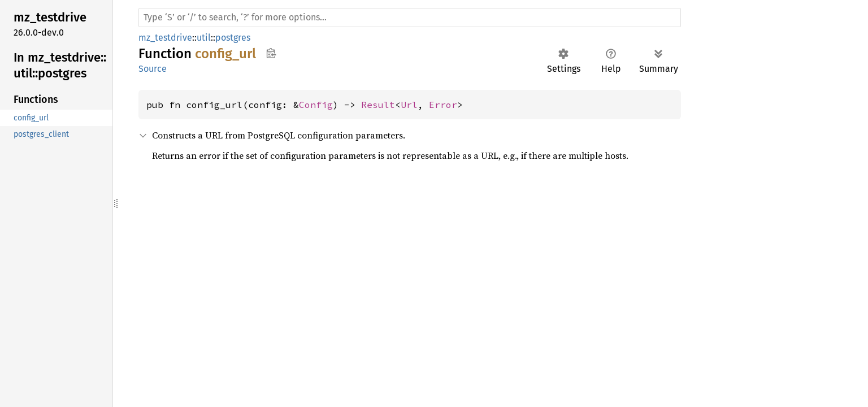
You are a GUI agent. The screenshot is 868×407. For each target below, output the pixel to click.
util (204, 38)
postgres (233, 38)
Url (409, 105)
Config (316, 105)
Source (153, 69)
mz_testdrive (165, 38)
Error (443, 105)
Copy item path (271, 53)
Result (378, 105)
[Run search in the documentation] (410, 18)
